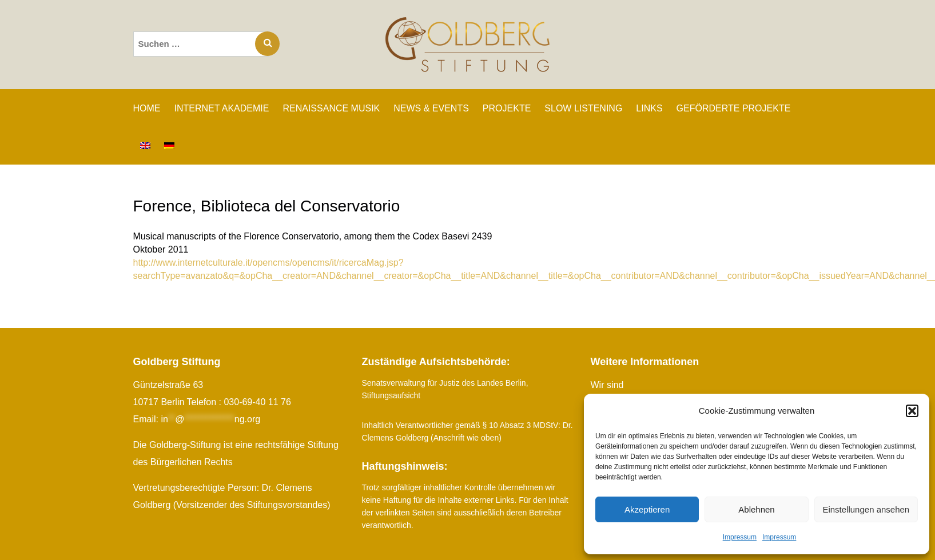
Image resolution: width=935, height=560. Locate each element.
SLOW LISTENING (583, 108)
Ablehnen (756, 509)
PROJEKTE (507, 108)
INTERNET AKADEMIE (222, 108)
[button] (912, 411)
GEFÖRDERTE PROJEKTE (734, 108)
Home (147, 108)
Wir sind (607, 385)
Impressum (740, 537)
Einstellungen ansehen (866, 509)
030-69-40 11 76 (257, 402)
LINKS (649, 108)
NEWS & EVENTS (431, 108)
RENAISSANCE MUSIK (331, 108)
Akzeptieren (647, 509)
